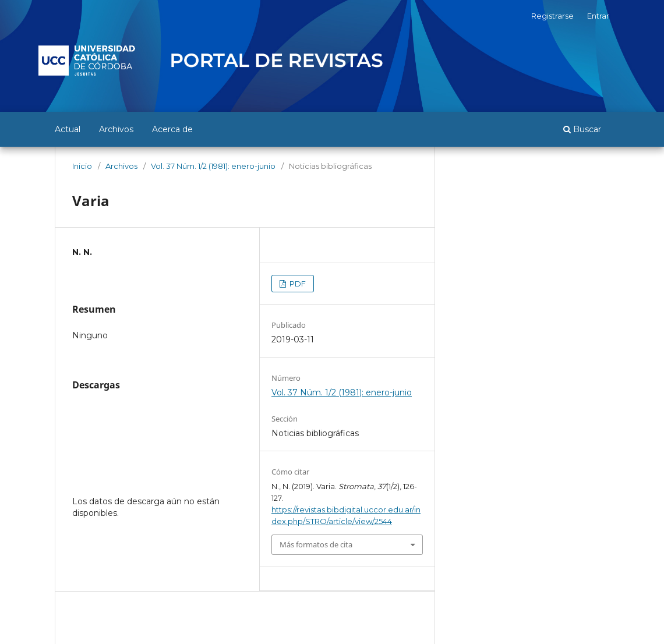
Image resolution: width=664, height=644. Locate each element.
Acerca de (172, 129)
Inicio (82, 166)
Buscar (582, 129)
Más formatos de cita (316, 544)
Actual (68, 129)
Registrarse (552, 16)
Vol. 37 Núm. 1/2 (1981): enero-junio (213, 166)
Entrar (598, 16)
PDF (297, 284)
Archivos (116, 129)
